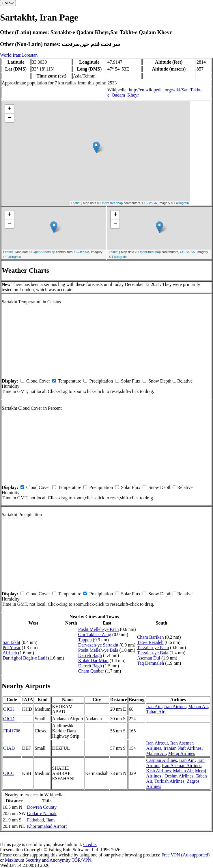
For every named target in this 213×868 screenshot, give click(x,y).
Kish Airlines (159, 771)
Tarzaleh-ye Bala (153, 653)
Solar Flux (131, 381)
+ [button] (10, 109)
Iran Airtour (175, 707)
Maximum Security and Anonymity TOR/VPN (48, 860)
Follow (8, 3)
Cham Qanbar (91, 671)
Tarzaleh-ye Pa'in (153, 648)
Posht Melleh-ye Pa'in (99, 629)
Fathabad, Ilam (41, 820)
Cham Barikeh (151, 637)
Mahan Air (198, 707)
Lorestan (29, 55)
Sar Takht (11, 642)
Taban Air (155, 712)
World (6, 55)
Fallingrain (182, 203)
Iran (16, 55)
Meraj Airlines (182, 753)
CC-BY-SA (150, 203)
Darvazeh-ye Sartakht (98, 645)
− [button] (10, 118)
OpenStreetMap (112, 203)
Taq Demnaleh (151, 663)
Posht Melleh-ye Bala (98, 650)
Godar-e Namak (42, 813)
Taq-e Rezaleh (150, 642)
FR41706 (12, 731)
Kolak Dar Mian (93, 661)
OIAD (9, 748)
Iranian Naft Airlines (182, 748)
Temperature (70, 381)
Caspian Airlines (162, 760)
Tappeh (85, 640)
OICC (9, 773)
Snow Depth (160, 381)
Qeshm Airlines (179, 776)
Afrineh (10, 653)
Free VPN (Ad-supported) (185, 855)
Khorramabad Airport (47, 826)
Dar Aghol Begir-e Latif (25, 658)
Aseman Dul (149, 658)
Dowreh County (42, 807)
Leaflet (76, 203)
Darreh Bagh (90, 655)
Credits (90, 844)
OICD (9, 719)
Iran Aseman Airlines (182, 765)
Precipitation (101, 381)
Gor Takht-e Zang (95, 635)
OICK (9, 709)
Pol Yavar (12, 648)
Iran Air (154, 707)
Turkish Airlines (169, 781)
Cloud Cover (38, 381)
